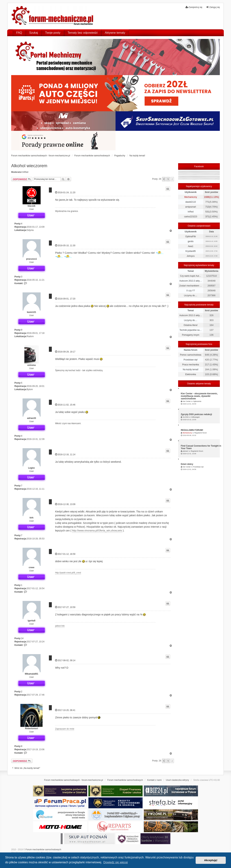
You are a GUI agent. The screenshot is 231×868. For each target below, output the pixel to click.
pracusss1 (31, 259)
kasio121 (31, 312)
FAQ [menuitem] (19, 33)
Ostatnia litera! (190, 325)
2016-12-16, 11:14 (65, 454)
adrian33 (31, 418)
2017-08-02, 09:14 (65, 660)
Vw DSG (186, 417)
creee (31, 567)
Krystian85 (191, 251)
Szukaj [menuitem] (34, 33)
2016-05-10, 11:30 (65, 245)
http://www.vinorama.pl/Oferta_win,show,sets (97, 531)
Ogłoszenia (197, 401)
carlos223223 (191, 217)
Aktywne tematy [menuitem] (115, 33)
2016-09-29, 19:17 (65, 352)
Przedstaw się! (191, 360)
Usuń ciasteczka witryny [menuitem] (177, 780)
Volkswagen (195, 417)
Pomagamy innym (191, 335)
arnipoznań (190, 207)
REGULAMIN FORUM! (192, 430)
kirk (31, 518)
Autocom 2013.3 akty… (191, 281)
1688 (207, 197)
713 (207, 207)
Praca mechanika (191, 365)
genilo (191, 241)
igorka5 (31, 621)
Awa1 (191, 246)
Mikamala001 (32, 674)
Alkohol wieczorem (29, 166)
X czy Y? (191, 291)
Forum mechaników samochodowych (43, 850)
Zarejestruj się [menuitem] (194, 7)
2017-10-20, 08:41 (65, 710)
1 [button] (168, 179)
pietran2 (185, 451)
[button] (164, 179)
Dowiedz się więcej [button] (116, 862)
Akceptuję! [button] (211, 860)
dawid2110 (191, 202)
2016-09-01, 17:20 (65, 299)
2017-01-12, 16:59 (65, 554)
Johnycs (191, 256)
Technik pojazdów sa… (191, 330)
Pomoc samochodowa (191, 355)
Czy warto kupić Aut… (190, 276)
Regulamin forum (201, 433)
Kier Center (187, 401)
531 (207, 212)
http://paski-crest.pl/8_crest (68, 573)
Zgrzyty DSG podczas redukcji (196, 414)
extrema (32, 365)
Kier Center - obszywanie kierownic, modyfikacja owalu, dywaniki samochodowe (199, 396)
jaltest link (60, 626)
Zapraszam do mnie (65, 729)
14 (22, 638)
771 (207, 202)
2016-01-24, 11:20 (65, 192)
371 (207, 217)
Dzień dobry (187, 464)
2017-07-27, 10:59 (65, 607)
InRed (25, 172)
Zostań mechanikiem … (191, 286)
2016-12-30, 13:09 (65, 504)
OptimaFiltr (191, 236)
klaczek (31, 206)
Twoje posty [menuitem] (53, 33)
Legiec (32, 468)
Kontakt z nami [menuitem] (154, 780)
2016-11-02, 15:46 (65, 405)
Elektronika (190, 374)
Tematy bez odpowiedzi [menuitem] (83, 33)
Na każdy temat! (191, 369)
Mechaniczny (191, 197)
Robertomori (32, 728)
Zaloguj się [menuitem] (213, 7)
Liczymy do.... (190, 295)
